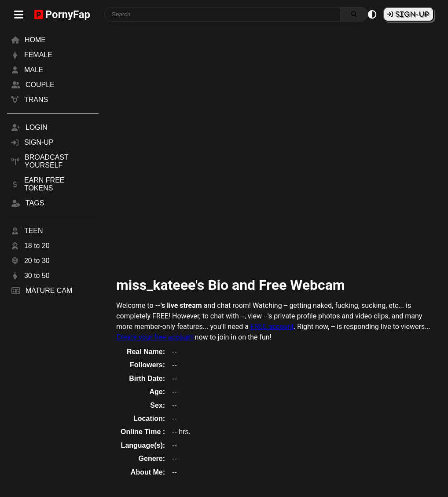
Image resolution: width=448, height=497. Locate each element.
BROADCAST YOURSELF (46, 161)
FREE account (272, 327)
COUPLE (40, 85)
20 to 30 (37, 261)
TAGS (35, 203)
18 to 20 (37, 246)
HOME (35, 40)
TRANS (36, 100)
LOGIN (37, 127)
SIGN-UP (411, 14)
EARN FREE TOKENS (44, 184)
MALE (34, 70)
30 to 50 (37, 276)
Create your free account (155, 337)
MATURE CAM (49, 291)
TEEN (34, 231)
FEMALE (38, 55)
